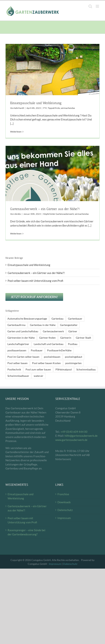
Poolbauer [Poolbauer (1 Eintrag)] (37, 350)
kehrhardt (19, 108)
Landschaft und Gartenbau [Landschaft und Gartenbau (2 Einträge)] (49, 344)
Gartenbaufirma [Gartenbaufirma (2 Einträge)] (16, 325)
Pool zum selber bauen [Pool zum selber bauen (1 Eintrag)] (38, 370)
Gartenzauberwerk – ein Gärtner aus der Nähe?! (45, 209)
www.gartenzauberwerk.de (71, 440)
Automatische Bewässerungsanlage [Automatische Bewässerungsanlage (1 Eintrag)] (27, 319)
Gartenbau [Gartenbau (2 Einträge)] (57, 319)
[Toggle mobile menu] (98, 6)
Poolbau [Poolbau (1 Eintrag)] (73, 344)
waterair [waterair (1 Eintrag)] (39, 376)
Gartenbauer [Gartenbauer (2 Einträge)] (75, 319)
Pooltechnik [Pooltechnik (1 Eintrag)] (14, 370)
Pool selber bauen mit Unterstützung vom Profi (35, 281)
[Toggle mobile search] (90, 6)
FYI (45, 108)
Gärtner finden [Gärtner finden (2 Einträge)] (47, 338)
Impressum (64, 518)
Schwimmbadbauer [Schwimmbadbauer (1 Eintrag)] (18, 376)
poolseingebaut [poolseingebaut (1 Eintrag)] (74, 357)
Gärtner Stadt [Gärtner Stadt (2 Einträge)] (83, 338)
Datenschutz (65, 510)
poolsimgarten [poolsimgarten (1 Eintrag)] (73, 363)
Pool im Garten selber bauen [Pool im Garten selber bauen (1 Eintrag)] (23, 357)
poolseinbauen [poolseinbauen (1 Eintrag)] (52, 357)
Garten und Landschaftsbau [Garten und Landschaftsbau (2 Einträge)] (23, 331)
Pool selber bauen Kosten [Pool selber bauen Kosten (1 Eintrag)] (46, 363)
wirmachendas (68, 108)
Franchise (63, 494)
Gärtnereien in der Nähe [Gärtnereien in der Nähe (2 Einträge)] (21, 338)
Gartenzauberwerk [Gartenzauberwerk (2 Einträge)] (53, 331)
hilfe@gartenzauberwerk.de (81, 436)
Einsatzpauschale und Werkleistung (36, 103)
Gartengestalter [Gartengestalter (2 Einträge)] (69, 325)
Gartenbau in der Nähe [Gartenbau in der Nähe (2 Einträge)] (43, 325)
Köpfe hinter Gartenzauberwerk (59, 214)
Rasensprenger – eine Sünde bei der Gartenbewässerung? (26, 532)
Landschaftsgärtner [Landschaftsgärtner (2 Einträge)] (18, 344)
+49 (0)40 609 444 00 (74, 432)
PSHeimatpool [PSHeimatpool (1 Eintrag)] (64, 370)
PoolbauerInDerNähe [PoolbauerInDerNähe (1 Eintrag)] (59, 350)
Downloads (64, 502)
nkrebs (18, 214)
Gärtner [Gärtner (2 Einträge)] (73, 331)
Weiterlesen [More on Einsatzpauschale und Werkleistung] (16, 132)
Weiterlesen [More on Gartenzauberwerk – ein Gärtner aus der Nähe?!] (16, 234)
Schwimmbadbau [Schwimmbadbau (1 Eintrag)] (86, 370)
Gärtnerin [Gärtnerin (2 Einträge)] (66, 338)
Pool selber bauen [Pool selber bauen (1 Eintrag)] (17, 363)
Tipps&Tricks (54, 108)
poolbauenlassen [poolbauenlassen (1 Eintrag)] (17, 350)
